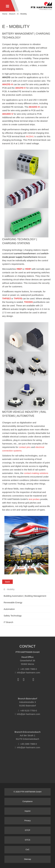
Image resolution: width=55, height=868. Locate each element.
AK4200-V (8, 114)
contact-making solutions (36, 473)
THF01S (18, 299)
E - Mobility (22, 14)
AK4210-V (20, 88)
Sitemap (28, 859)
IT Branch (8, 622)
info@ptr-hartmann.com (28, 673)
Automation (9, 609)
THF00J (7, 299)
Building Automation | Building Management (25, 596)
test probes (34, 499)
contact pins (25, 447)
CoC (27, 849)
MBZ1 (20, 269)
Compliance (27, 801)
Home (5, 14)
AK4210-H (8, 84)
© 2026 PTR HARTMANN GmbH (28, 792)
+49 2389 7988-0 (28, 669)
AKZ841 (30, 136)
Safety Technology (13, 616)
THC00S (29, 302)
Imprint (28, 811)
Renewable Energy (13, 602)
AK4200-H (34, 107)
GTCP (27, 830)
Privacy (27, 821)
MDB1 (28, 269)
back (7, 582)
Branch (12, 14)
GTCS (27, 840)
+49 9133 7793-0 (28, 711)
